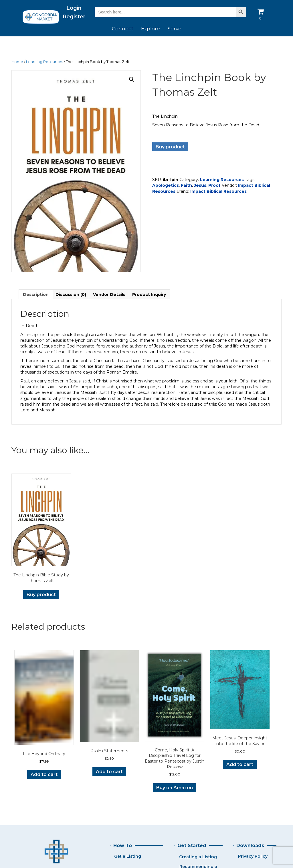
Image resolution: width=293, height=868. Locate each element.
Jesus (200, 185)
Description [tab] (36, 294)
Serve (175, 29)
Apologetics (166, 185)
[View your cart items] (262, 15)
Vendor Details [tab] (109, 294)
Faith (186, 185)
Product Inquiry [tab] (149, 294)
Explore (151, 29)
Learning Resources (44, 62)
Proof (214, 185)
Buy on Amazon (175, 788)
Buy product (170, 147)
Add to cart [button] (44, 774)
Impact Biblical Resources (218, 191)
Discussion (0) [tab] (71, 294)
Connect (123, 29)
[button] (132, 79)
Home (17, 62)
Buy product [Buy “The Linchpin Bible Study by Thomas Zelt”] (41, 595)
